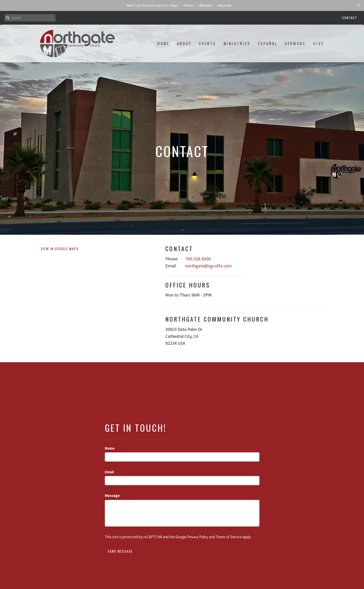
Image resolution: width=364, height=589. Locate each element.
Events (208, 43)
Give (319, 43)
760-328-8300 (198, 259)
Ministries (237, 43)
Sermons (295, 43)
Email (109, 472)
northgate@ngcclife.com (209, 266)
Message (112, 496)
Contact (350, 18)
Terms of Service (229, 537)
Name (110, 448)
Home (163, 43)
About (184, 43)
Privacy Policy (198, 537)
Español (268, 43)
